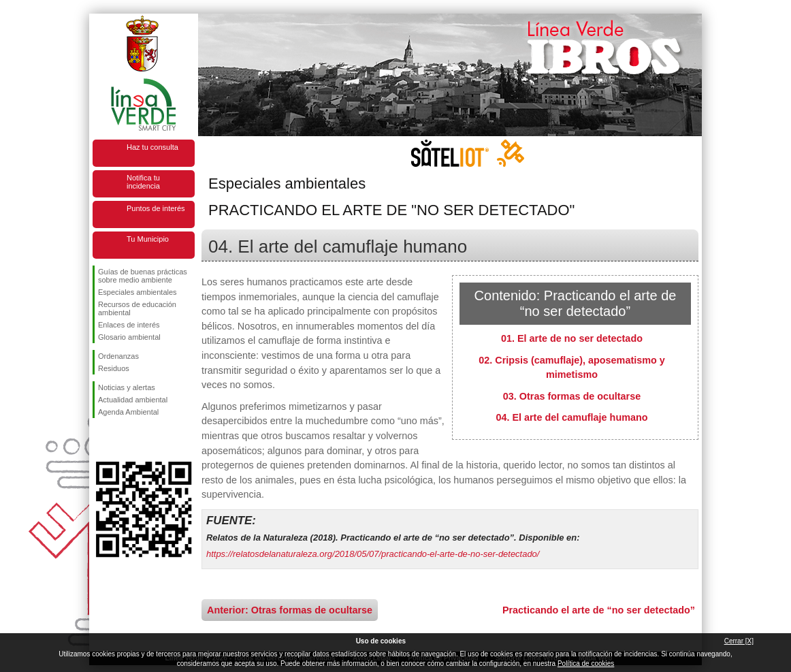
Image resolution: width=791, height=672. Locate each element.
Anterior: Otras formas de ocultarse (290, 610)
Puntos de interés (156, 208)
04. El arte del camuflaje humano (571, 417)
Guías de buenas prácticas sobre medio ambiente (143, 276)
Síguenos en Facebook (101, 440)
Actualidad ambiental (133, 400)
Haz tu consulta (152, 147)
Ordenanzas (118, 356)
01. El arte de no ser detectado (572, 338)
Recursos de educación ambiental (137, 308)
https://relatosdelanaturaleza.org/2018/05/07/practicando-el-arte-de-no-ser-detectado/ (373, 554)
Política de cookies (586, 663)
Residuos (114, 368)
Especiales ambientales (138, 292)
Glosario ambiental (129, 337)
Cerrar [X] (739, 641)
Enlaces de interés (129, 325)
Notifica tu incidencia (143, 182)
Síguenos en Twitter (123, 440)
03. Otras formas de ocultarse (572, 396)
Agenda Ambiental (128, 412)
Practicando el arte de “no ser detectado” (599, 610)
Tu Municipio (148, 239)
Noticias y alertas (127, 387)
